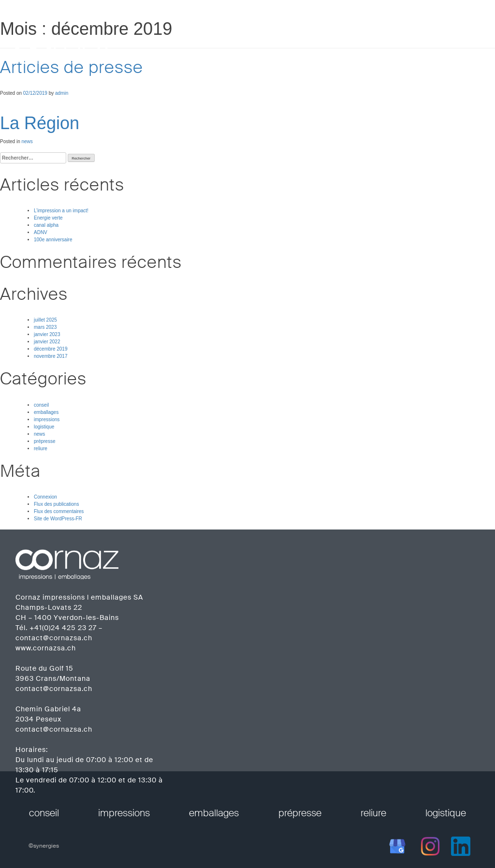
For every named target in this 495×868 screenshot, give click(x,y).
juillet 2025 (45, 320)
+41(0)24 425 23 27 (63, 628)
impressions (47, 419)
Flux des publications (56, 504)
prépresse (44, 441)
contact (462, 43)
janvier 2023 (47, 334)
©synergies (44, 846)
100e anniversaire (53, 240)
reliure (41, 449)
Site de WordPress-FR (58, 519)
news (27, 141)
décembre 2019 (51, 349)
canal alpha (46, 225)
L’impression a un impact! (61, 211)
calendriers (412, 43)
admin (62, 93)
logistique (44, 427)
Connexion (45, 497)
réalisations (356, 43)
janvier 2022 (47, 342)
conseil (41, 405)
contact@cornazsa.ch (54, 638)
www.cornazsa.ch (46, 648)
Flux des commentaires (59, 511)
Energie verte (48, 218)
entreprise (302, 43)
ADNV (41, 232)
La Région (40, 123)
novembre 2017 (51, 356)
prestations (247, 43)
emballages (46, 412)
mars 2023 (45, 327)
